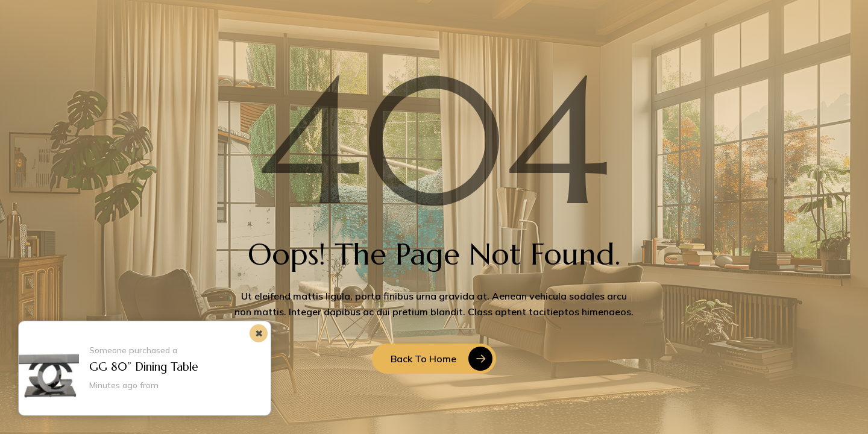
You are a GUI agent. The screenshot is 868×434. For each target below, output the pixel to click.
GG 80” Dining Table (144, 366)
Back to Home (423, 359)
